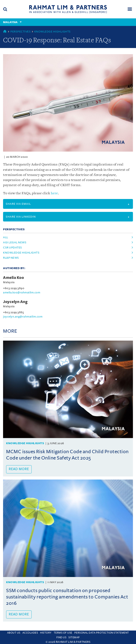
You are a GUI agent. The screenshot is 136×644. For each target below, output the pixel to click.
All (6, 237)
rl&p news (11, 258)
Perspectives (21, 32)
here (54, 193)
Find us (61, 637)
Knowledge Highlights (52, 32)
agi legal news (15, 242)
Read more (19, 469)
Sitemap (74, 637)
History (46, 633)
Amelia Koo (13, 278)
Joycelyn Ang (15, 302)
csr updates (13, 248)
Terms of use (63, 633)
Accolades (30, 633)
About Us (14, 633)
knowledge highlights (21, 253)
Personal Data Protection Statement (102, 633)
